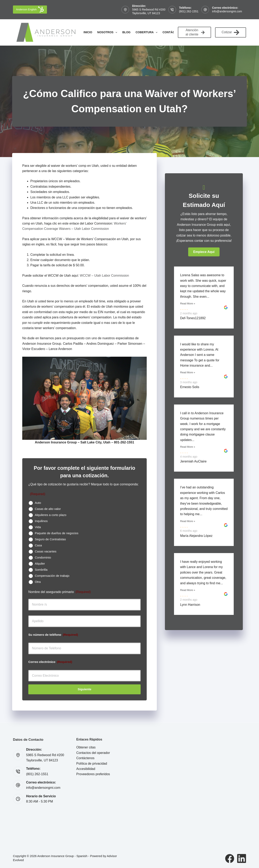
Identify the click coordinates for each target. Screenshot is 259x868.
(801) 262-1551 (189, 11)
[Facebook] (230, 858)
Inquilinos (41, 521)
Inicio (88, 32)
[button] (204, 252)
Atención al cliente (195, 32)
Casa (38, 545)
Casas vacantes (46, 551)
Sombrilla (41, 570)
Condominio (43, 557)
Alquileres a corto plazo (51, 515)
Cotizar (231, 32)
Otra (38, 582)
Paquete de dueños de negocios (57, 533)
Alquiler (40, 564)
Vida (38, 527)
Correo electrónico (50, 662)
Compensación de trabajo (52, 576)
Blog (126, 32)
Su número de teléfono (53, 635)
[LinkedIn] (242, 858)
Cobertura (147, 32)
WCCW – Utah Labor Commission (105, 276)
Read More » (188, 303)
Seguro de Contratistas (50, 539)
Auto (38, 503)
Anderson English (30, 10)
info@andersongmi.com (227, 11)
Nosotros (108, 32)
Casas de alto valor (48, 509)
